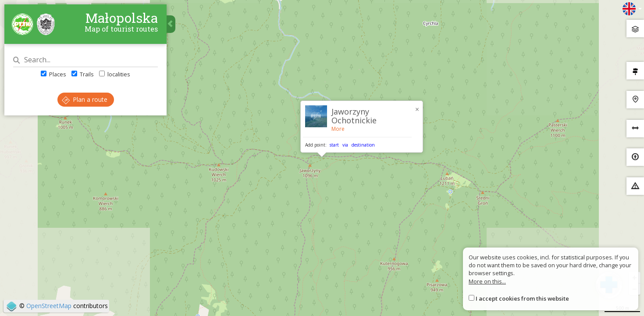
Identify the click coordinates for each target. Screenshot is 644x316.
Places (53, 74)
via (345, 145)
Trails (83, 74)
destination (363, 145)
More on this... (487, 281)
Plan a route (85, 99)
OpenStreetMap (49, 306)
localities (115, 74)
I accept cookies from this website (522, 298)
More (338, 129)
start (334, 145)
